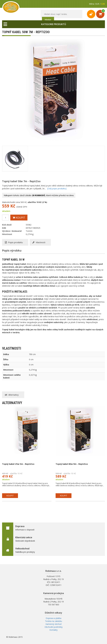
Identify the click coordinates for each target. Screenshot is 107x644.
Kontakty (53, 630)
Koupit (19, 218)
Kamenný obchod (53, 624)
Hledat (48, 20)
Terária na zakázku (53, 621)
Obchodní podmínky (54, 627)
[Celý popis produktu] (57, 189)
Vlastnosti (39, 242)
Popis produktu (14, 242)
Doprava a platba (53, 618)
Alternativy (12, 395)
